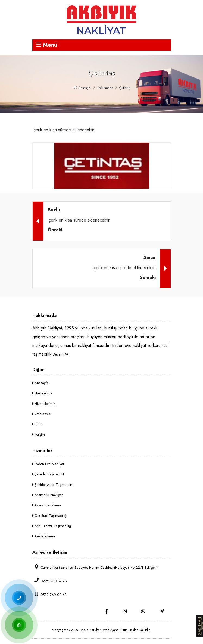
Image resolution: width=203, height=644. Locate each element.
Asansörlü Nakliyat (47, 495)
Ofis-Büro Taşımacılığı (50, 516)
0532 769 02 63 (49, 594)
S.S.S (37, 424)
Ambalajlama (44, 536)
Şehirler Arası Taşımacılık (52, 485)
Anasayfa (82, 88)
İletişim (39, 435)
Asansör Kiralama (47, 505)
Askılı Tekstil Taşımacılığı (52, 526)
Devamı (60, 354)
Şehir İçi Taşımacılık (49, 474)
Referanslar (105, 88)
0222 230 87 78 (50, 581)
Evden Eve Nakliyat (48, 464)
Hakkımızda (42, 393)
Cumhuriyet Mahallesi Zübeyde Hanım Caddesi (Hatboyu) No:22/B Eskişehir (95, 567)
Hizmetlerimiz (44, 404)
